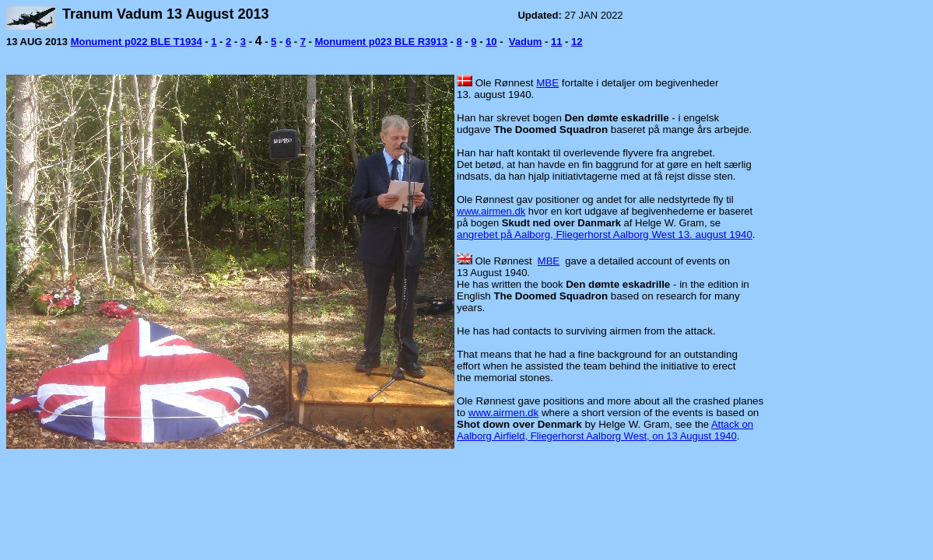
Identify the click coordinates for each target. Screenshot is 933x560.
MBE (547, 83)
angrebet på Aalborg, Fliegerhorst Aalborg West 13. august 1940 (605, 234)
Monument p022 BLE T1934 (137, 42)
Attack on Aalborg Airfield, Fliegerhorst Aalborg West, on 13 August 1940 (605, 430)
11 (556, 42)
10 (491, 42)
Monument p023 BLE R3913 (381, 42)
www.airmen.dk (491, 211)
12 (577, 42)
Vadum (526, 42)
